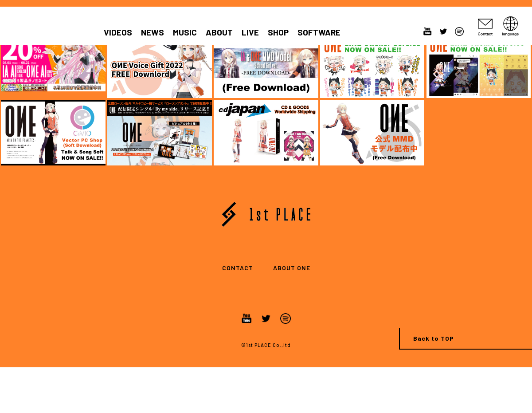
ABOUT (219, 32)
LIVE (250, 32)
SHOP (278, 32)
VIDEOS (118, 32)
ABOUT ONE (292, 268)
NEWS (153, 32)
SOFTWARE (319, 32)
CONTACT (238, 268)
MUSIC (185, 32)
